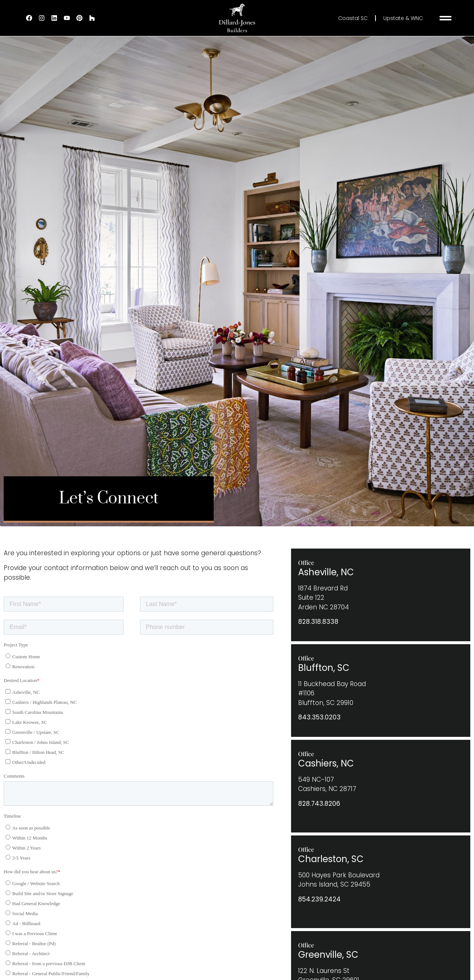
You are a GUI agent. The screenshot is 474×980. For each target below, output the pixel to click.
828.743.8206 (319, 804)
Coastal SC (353, 18)
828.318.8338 (318, 622)
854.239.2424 (319, 899)
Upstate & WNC (403, 18)
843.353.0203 (319, 717)
